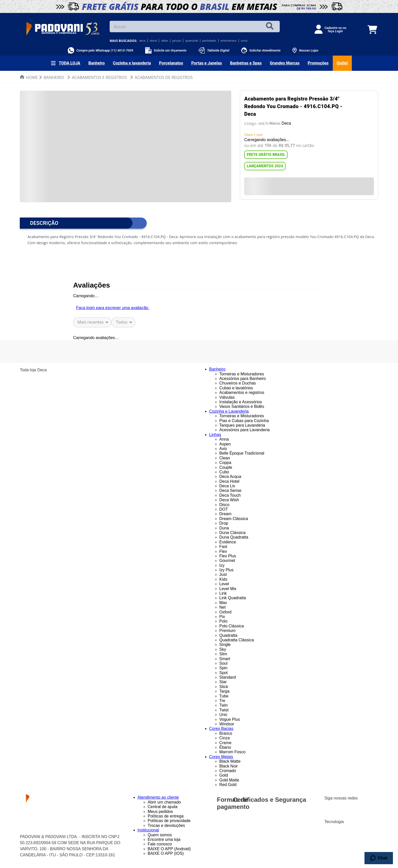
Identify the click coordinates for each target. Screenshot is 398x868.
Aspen (225, 444)
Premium (227, 631)
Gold (224, 775)
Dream (225, 514)
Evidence (228, 542)
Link (223, 593)
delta (164, 41)
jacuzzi (177, 41)
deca (142, 41)
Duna (224, 528)
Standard (228, 677)
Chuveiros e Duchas (238, 383)
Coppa (225, 463)
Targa (224, 691)
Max (223, 603)
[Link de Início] (29, 77)
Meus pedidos (160, 812)
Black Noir (229, 766)
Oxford (225, 612)
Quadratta (228, 635)
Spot (223, 673)
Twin (223, 705)
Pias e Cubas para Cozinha (244, 421)
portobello (209, 41)
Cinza (225, 738)
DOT (224, 509)
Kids (223, 579)
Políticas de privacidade (169, 821)
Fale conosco (160, 844)
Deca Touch (230, 495)
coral (244, 41)
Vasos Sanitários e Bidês (242, 406)
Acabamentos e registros (242, 393)
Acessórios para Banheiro (243, 379)
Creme (225, 743)
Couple (226, 467)
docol (153, 41)
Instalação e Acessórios (241, 402)
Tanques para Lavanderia (242, 425)
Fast (223, 547)
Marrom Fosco (232, 752)
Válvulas (227, 397)
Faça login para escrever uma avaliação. (113, 308)
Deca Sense (230, 490)
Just (223, 574)
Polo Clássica (232, 626)
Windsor (227, 724)
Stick (224, 687)
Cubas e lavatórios (236, 388)
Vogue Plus (230, 719)
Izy (222, 565)
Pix (222, 617)
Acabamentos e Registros (99, 77)
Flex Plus (228, 556)
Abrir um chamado (164, 802)
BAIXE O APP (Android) (169, 849)
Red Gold (228, 785)
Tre (222, 701)
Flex (223, 551)
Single (225, 645)
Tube (224, 696)
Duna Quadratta (234, 537)
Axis (223, 449)
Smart (225, 659)
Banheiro (54, 77)
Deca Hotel (229, 481)
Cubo (224, 472)
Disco (224, 505)
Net (222, 607)
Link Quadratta (233, 598)
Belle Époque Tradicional (242, 453)
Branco (226, 733)
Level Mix (228, 589)
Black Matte (230, 761)
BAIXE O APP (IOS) (166, 853)
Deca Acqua (230, 477)
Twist (224, 710)
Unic (223, 715)
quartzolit (192, 41)
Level (224, 584)
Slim (223, 654)
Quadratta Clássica (237, 640)
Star (223, 682)
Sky (223, 649)
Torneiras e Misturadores (242, 374)
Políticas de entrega (166, 816)
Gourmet (227, 561)
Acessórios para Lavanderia (244, 430)
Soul (223, 663)
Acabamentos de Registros (164, 77)
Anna (224, 439)
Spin (223, 668)
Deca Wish (229, 500)
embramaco (229, 41)
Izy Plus (226, 570)
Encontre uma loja (164, 839)
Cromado (228, 771)
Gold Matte (229, 780)
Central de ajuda (163, 807)
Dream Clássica (234, 519)
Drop (224, 523)
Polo (223, 621)
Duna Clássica (232, 533)
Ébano (225, 747)
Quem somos (160, 835)
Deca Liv (227, 486)
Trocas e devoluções (166, 825)
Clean (225, 458)
